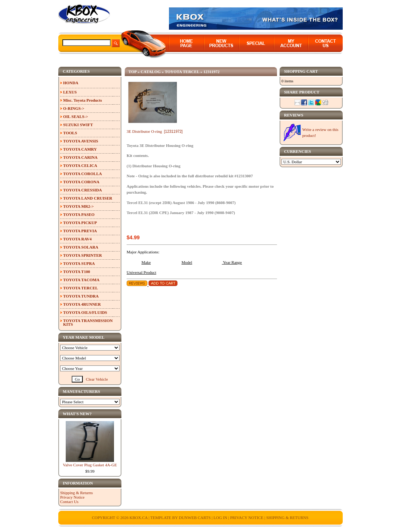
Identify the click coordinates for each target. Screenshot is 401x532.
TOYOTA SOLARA (81, 247)
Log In (220, 518)
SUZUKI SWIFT (78, 125)
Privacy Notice (72, 497)
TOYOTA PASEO (79, 214)
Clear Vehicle (97, 379)
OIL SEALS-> (76, 116)
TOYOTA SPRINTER (82, 255)
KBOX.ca (139, 518)
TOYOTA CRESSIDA (82, 190)
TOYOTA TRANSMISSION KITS (88, 322)
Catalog (151, 72)
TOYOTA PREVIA (80, 231)
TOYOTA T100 (76, 272)
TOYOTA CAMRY (80, 149)
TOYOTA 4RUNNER (82, 304)
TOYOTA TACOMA (81, 280)
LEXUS (70, 92)
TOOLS (70, 133)
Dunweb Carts (195, 518)
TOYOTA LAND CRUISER (88, 198)
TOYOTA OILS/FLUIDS (85, 312)
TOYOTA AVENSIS (81, 141)
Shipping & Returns (76, 493)
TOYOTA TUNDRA (81, 296)
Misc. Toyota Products (83, 100)
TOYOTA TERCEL (182, 72)
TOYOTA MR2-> (79, 206)
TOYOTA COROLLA (82, 174)
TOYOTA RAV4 (77, 239)
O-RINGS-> (74, 108)
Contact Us (69, 502)
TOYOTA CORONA (81, 182)
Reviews (294, 115)
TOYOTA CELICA (80, 165)
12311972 (211, 72)
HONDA (71, 83)
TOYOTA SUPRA (79, 263)
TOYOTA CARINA (80, 157)
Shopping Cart (301, 71)
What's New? (77, 414)
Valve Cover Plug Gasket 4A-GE (90, 465)
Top (133, 72)
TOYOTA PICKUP (80, 223)
